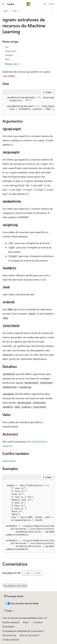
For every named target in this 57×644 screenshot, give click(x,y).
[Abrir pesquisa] (45, 4)
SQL (15, 11)
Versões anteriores (11, 622)
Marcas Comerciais (29, 635)
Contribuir (38, 622)
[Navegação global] (3, 4)
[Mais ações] (52, 11)
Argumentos (11, 51)
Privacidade (8, 627)
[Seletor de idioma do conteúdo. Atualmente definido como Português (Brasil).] (14, 596)
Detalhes (9, 55)
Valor (7, 59)
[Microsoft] (29, 4)
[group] (28, 105)
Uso (7, 47)
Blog (25, 622)
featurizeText (9, 461)
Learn (6, 11)
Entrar (52, 4)
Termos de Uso (9, 635)
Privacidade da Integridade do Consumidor (22, 631)
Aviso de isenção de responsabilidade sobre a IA (25, 618)
